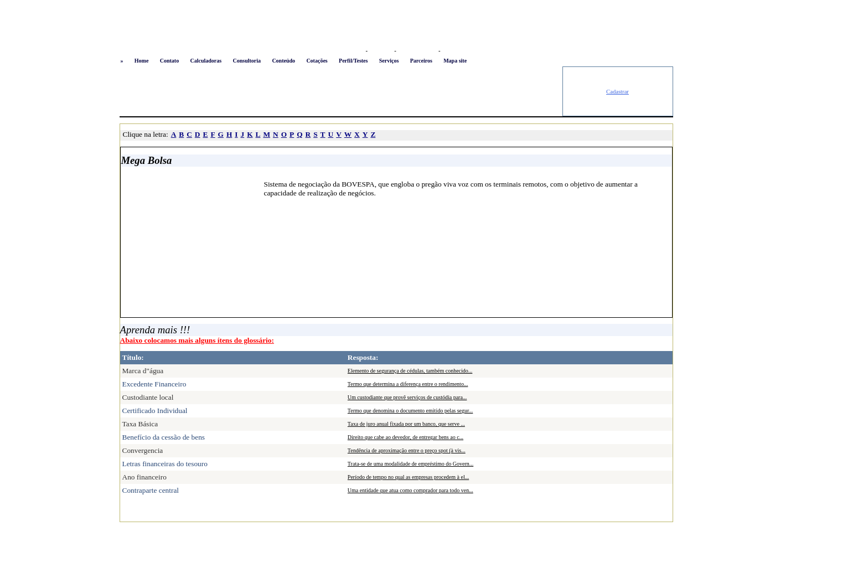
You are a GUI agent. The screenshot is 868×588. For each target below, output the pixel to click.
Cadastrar (618, 92)
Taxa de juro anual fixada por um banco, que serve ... (406, 424)
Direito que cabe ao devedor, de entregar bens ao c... (405, 437)
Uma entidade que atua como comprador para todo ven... (410, 490)
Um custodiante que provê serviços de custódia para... (407, 397)
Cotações (317, 61)
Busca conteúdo (417, 51)
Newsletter (455, 51)
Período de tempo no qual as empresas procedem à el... (408, 477)
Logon (355, 51)
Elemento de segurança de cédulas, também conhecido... (410, 371)
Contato (169, 61)
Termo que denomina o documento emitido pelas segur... (410, 411)
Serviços (389, 61)
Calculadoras (206, 61)
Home (142, 61)
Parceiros (421, 61)
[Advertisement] (341, 91)
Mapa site (455, 61)
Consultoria (247, 61)
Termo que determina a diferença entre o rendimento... (408, 384)
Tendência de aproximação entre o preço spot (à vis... (407, 450)
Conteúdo (283, 61)
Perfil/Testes (353, 61)
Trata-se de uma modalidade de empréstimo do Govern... (410, 464)
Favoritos (381, 51)
